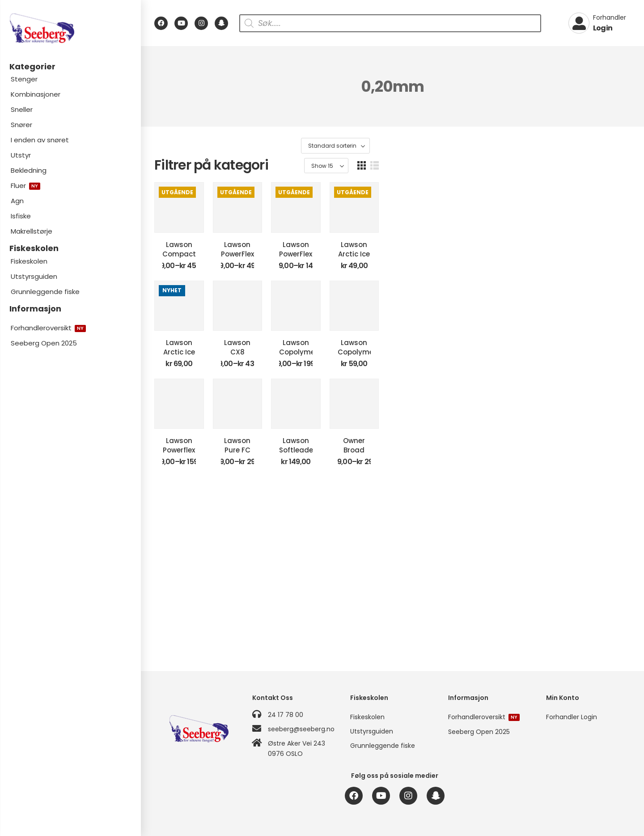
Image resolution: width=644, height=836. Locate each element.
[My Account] (597, 23)
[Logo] (70, 28)
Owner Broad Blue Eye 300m (578, 613)
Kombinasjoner (36, 94)
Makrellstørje (32, 231)
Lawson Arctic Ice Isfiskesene (577, 294)
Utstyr (21, 155)
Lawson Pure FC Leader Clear (333, 618)
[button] (617, 146)
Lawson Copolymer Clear (455, 451)
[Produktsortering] (516, 146)
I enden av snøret (40, 140)
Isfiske (21, 216)
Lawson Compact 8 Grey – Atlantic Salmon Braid (211, 294)
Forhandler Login (572, 717)
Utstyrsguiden (34, 276)
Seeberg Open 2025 (44, 343)
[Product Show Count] (582, 146)
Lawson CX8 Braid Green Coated (333, 456)
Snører (21, 125)
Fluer (25, 186)
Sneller (22, 109)
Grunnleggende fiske (45, 292)
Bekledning (29, 170)
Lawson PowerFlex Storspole (455, 289)
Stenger (24, 79)
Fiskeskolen (29, 261)
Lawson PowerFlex (333, 289)
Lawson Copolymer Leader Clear (577, 456)
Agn (17, 201)
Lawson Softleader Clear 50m (455, 618)
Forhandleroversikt (48, 328)
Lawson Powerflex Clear (211, 613)
